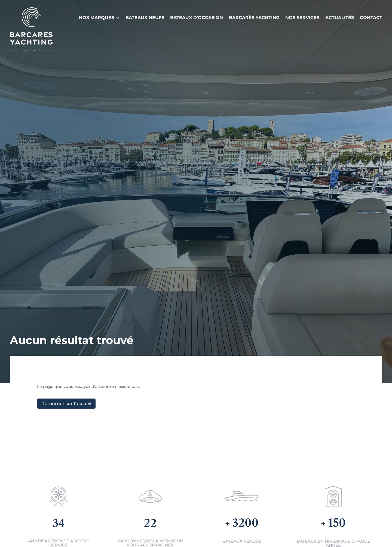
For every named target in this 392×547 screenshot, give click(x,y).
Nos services (302, 18)
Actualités (340, 18)
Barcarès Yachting (254, 18)
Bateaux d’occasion (197, 18)
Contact (371, 18)
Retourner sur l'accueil (66, 404)
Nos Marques (97, 18)
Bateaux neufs (145, 18)
